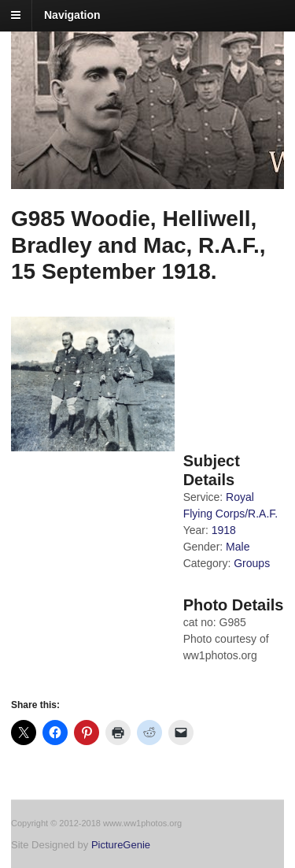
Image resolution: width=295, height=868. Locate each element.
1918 (224, 530)
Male (238, 547)
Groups (252, 563)
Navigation (72, 15)
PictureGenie (121, 845)
